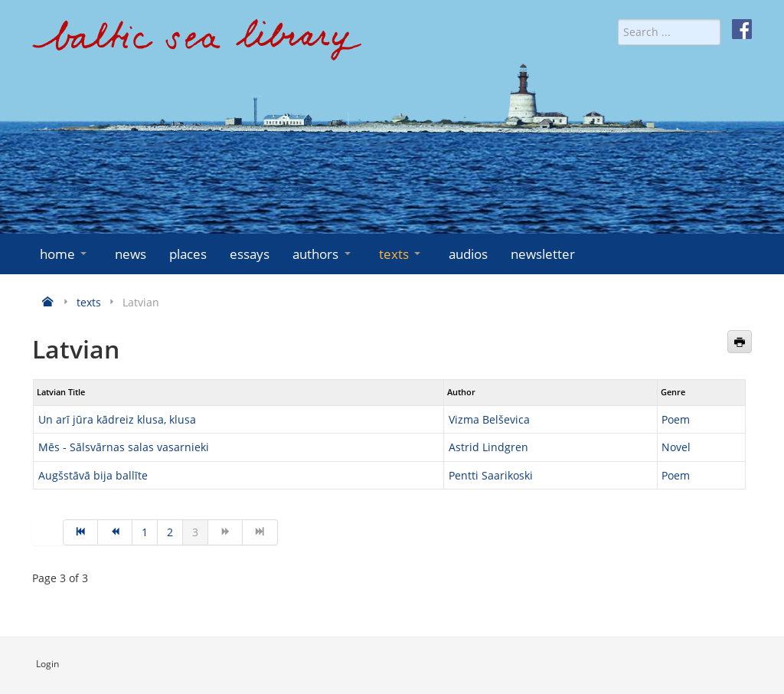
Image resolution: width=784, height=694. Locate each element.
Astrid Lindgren (488, 447)
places (188, 254)
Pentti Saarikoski (491, 475)
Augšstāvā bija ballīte (93, 475)
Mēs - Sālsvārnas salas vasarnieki (124, 447)
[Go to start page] (80, 532)
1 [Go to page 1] (145, 532)
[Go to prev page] (115, 532)
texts (401, 254)
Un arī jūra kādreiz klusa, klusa (117, 419)
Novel (676, 447)
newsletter (543, 254)
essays (250, 254)
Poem (676, 419)
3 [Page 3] (195, 532)
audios (468, 254)
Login (47, 664)
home (65, 254)
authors (323, 254)
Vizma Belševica (489, 419)
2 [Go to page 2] (170, 532)
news (131, 254)
